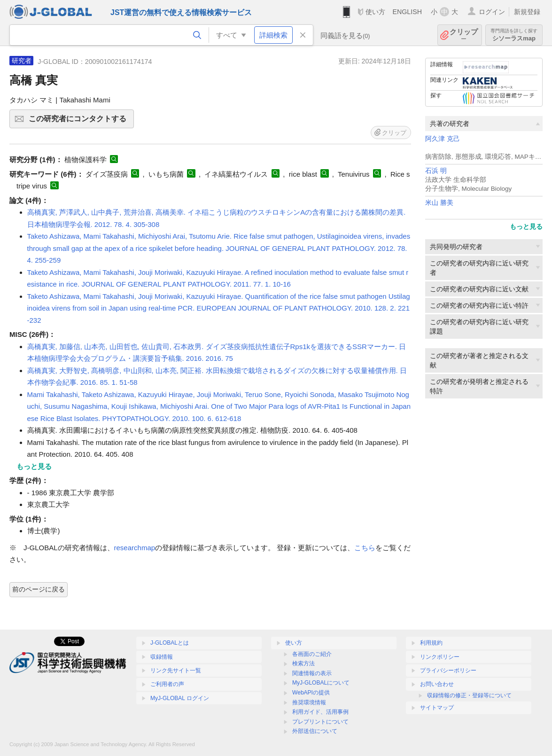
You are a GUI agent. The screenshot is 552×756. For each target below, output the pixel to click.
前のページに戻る (39, 589)
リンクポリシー (440, 657)
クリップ (464, 35)
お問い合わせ (437, 684)
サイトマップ (437, 708)
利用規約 (431, 643)
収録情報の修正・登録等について (469, 695)
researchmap (135, 548)
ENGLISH (407, 12)
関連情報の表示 (312, 673)
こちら (365, 548)
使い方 (375, 12)
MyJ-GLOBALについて (321, 683)
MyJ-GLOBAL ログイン (180, 698)
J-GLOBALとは (170, 643)
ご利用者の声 (167, 684)
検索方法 (303, 663)
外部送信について (315, 731)
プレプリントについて (320, 722)
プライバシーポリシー (448, 670)
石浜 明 (436, 171)
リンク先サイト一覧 (176, 670)
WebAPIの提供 (311, 693)
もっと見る (526, 226)
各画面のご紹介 (312, 654)
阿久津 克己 (443, 139)
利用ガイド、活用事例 (320, 712)
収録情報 (162, 657)
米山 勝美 (439, 203)
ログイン (492, 12)
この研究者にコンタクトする (80, 122)
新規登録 (527, 12)
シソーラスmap (514, 35)
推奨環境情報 (309, 702)
